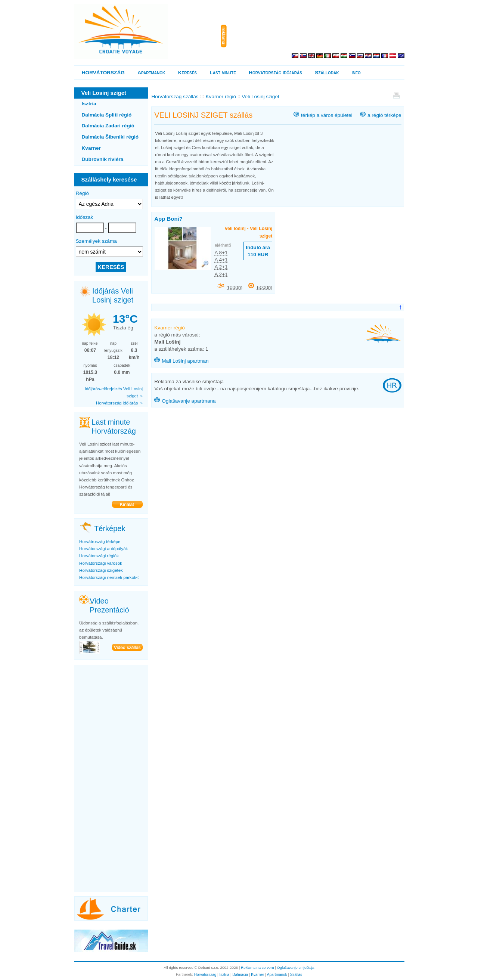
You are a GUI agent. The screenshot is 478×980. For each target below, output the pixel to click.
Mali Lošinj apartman (185, 361)
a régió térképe (384, 115)
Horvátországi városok (101, 563)
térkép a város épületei (327, 115)
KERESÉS (111, 267)
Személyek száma (96, 241)
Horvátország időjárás (275, 73)
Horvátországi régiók (99, 556)
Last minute (223, 73)
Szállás (296, 975)
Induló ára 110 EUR (258, 251)
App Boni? (168, 219)
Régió (83, 193)
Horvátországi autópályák (103, 549)
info (356, 73)
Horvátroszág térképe (100, 542)
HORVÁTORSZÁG (103, 73)
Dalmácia (240, 975)
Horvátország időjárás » (119, 403)
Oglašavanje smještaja (296, 967)
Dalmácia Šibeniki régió (110, 137)
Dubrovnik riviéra (103, 159)
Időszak (85, 217)
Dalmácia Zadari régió (108, 126)
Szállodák (327, 73)
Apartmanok (151, 73)
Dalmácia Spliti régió (107, 115)
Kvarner (91, 148)
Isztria (89, 104)
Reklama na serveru (257, 967)
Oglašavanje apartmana (189, 401)
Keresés (187, 73)
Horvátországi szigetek (101, 570)
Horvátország (205, 975)
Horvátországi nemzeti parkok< (109, 577)
